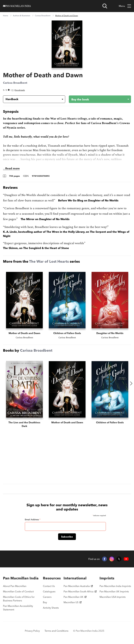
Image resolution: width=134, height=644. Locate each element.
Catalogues (49, 591)
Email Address (33, 520)
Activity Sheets (51, 608)
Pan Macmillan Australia (78, 586)
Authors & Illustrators (22, 16)
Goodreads (20, 90)
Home (6, 16)
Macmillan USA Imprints (113, 597)
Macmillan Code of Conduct (18, 591)
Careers (47, 597)
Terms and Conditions (56, 631)
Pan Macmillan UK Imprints (114, 591)
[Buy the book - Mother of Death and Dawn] (97, 99)
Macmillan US (72, 602)
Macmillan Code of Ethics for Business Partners (19, 599)
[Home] (17, 6)
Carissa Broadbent (43, 16)
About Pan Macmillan (15, 586)
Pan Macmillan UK (75, 597)
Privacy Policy (32, 631)
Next (131, 383)
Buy (45, 602)
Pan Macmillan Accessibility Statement (18, 608)
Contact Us (49, 586)
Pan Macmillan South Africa (80, 591)
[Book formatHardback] (32, 99)
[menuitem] (21, 578)
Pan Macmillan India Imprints (115, 586)
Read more (12, 168)
